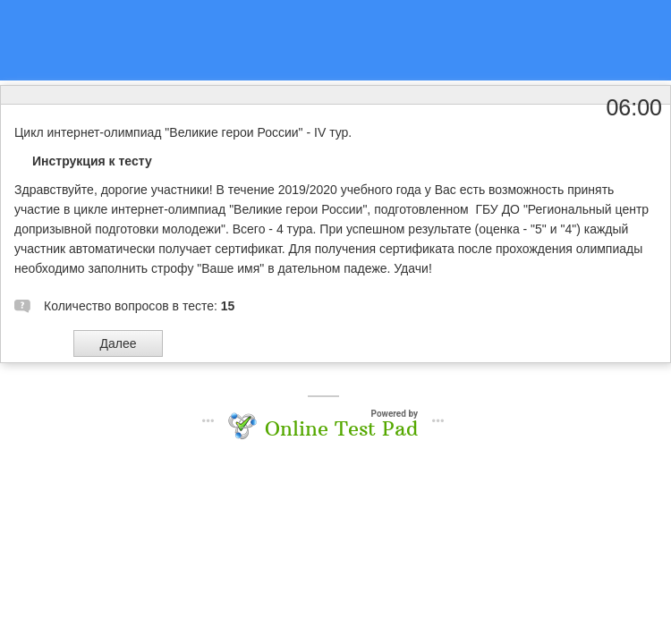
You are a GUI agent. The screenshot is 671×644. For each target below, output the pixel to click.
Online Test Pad (341, 428)
